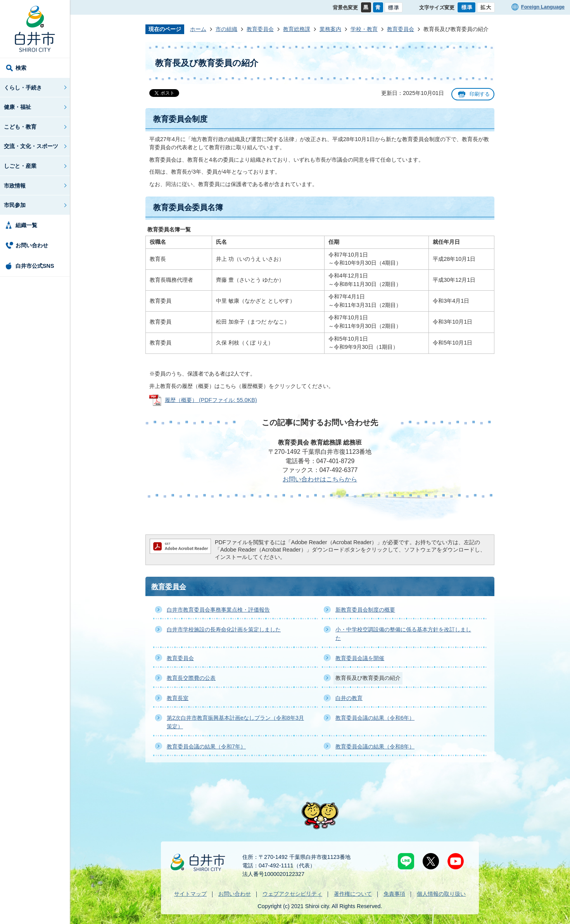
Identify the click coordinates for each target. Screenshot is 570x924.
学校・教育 (364, 29)
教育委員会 (260, 29)
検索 (21, 68)
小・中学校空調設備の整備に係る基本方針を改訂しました (403, 634)
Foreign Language (543, 7)
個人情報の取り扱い (441, 894)
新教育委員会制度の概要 (365, 610)
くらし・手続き (23, 88)
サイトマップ (190, 894)
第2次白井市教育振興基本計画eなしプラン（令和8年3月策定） (235, 722)
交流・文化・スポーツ (31, 146)
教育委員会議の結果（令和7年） (206, 746)
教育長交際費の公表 (191, 678)
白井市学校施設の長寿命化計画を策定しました (224, 629)
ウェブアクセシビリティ (292, 894)
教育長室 (178, 698)
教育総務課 (297, 29)
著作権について (353, 894)
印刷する (480, 94)
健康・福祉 (17, 107)
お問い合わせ (32, 245)
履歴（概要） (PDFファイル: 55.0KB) (211, 400)
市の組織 (226, 29)
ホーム (198, 29)
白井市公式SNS (35, 266)
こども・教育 (20, 127)
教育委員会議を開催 (360, 658)
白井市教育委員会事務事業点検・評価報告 (218, 610)
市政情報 (15, 186)
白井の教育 (349, 698)
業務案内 (330, 29)
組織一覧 (26, 225)
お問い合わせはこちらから (320, 479)
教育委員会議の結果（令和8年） (375, 746)
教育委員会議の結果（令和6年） (375, 718)
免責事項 (394, 894)
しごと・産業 (20, 166)
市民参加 (15, 205)
